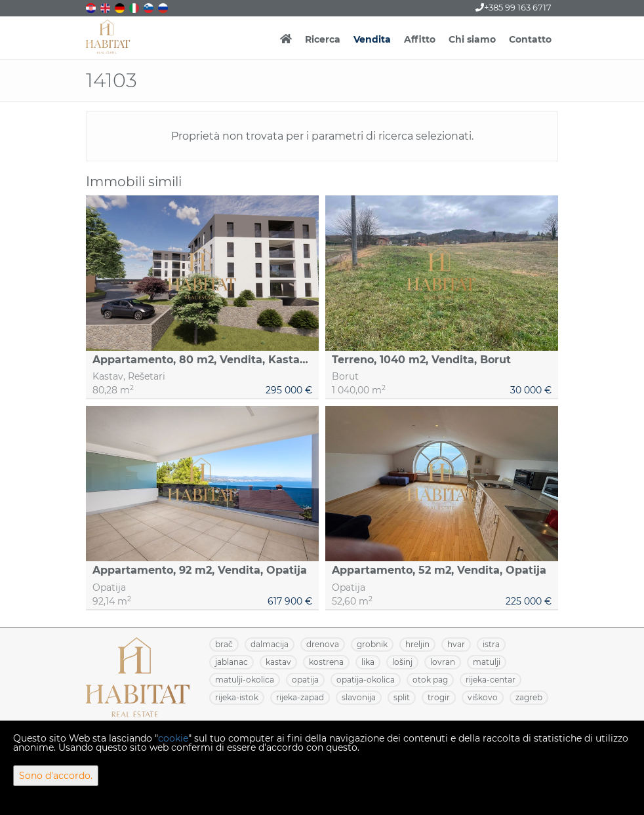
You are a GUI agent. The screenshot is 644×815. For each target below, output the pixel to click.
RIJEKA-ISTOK (237, 697)
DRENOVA (323, 644)
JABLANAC (231, 662)
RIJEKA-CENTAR (491, 680)
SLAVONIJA (359, 697)
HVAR (456, 644)
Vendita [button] (372, 39)
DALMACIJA (270, 644)
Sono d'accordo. (56, 776)
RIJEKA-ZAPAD (300, 697)
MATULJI (487, 662)
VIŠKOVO (483, 697)
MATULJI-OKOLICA (245, 680)
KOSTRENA (326, 662)
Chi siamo (472, 39)
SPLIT (402, 697)
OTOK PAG (430, 680)
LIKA (368, 662)
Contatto (530, 39)
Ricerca (323, 39)
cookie (173, 738)
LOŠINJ (402, 662)
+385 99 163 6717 (513, 7)
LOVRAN (443, 662)
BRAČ (224, 644)
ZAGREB (529, 697)
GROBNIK (372, 644)
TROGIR (439, 697)
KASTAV (278, 662)
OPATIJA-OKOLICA (366, 680)
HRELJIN (417, 644)
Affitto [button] (420, 39)
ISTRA (491, 644)
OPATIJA (305, 680)
